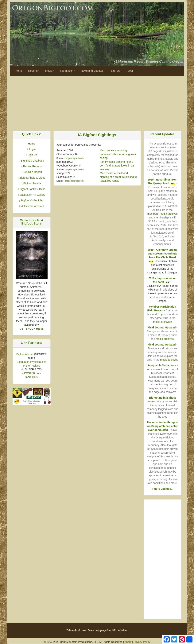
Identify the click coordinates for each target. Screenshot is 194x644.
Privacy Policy (142, 642)
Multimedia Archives (32, 206)
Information (68, 71)
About (128, 642)
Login (130, 71)
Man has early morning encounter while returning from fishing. (118, 154)
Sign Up (115, 71)
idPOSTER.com (31, 373)
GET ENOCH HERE (32, 329)
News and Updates (92, 71)
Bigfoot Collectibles (32, 200)
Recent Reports (32, 166)
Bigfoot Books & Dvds (32, 189)
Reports (34, 71)
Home (19, 71)
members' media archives (163, 214)
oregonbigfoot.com (74, 158)
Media (50, 71)
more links (32, 377)
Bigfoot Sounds (32, 183)
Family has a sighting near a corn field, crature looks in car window (117, 166)
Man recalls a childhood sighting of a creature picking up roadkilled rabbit (119, 177)
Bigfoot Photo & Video (32, 178)
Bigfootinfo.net (25, 354)
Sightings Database (32, 161)
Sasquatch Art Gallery (32, 195)
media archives (162, 322)
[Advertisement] (97, 102)
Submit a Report (32, 172)
